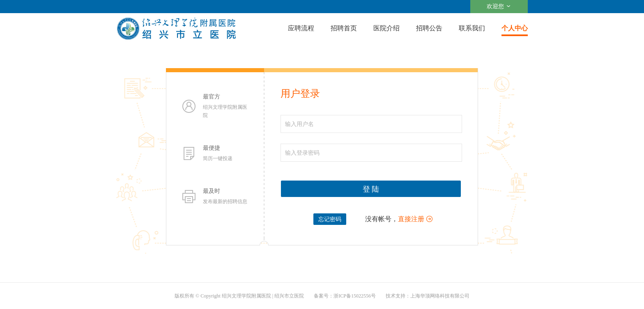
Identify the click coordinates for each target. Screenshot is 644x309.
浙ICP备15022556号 (355, 296)
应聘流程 (301, 28)
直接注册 (411, 219)
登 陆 (371, 189)
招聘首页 (344, 28)
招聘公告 (429, 28)
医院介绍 (386, 28)
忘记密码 (330, 219)
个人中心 (515, 28)
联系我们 (472, 28)
